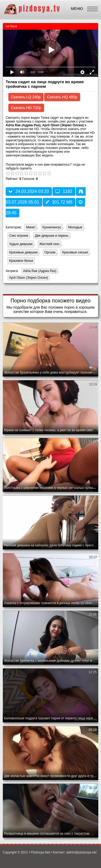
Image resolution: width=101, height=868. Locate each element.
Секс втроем (19, 236)
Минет (31, 227)
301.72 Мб (59, 202)
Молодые (75, 227)
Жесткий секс (49, 244)
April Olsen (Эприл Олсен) (28, 278)
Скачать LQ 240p (26, 97)
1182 (64, 191)
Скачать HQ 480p (62, 97)
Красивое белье (21, 261)
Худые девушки (21, 244)
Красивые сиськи (75, 252)
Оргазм (50, 252)
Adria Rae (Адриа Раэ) (39, 271)
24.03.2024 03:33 (29, 191)
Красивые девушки (23, 252)
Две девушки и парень (52, 236)
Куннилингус (52, 227)
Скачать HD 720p (26, 108)
